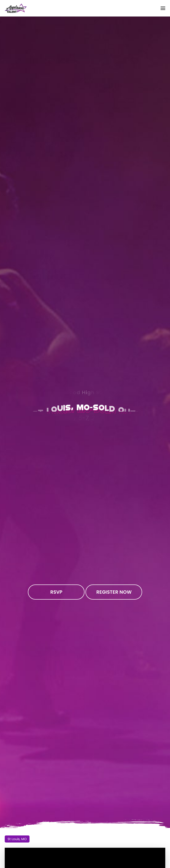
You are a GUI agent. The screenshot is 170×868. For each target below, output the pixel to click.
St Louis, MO (17, 839)
